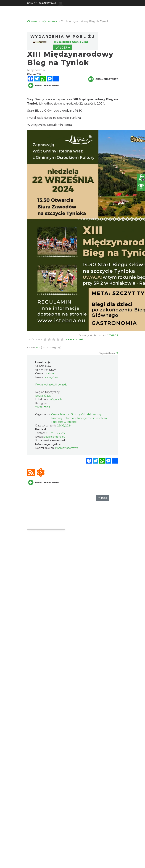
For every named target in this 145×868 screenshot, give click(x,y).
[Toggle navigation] (61, 3)
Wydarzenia (43, 407)
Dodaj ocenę (74, 339)
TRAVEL (48, 3)
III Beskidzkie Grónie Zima (71, 42)
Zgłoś (114, 335)
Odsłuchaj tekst (103, 79)
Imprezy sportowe (67, 448)
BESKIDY (32, 3)
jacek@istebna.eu (54, 437)
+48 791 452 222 (56, 433)
